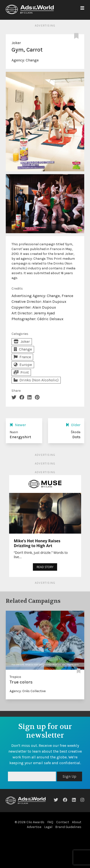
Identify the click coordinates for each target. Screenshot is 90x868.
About (77, 822)
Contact (63, 822)
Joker (16, 43)
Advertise (34, 827)
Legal (48, 827)
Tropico (15, 677)
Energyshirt (20, 437)
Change (32, 60)
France (22, 357)
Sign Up (69, 776)
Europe (23, 365)
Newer (18, 425)
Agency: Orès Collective (28, 691)
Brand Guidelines (68, 827)
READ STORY (45, 567)
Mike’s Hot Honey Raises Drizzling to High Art (37, 543)
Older (73, 425)
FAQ (50, 822)
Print (21, 372)
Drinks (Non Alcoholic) (36, 380)
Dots (76, 437)
